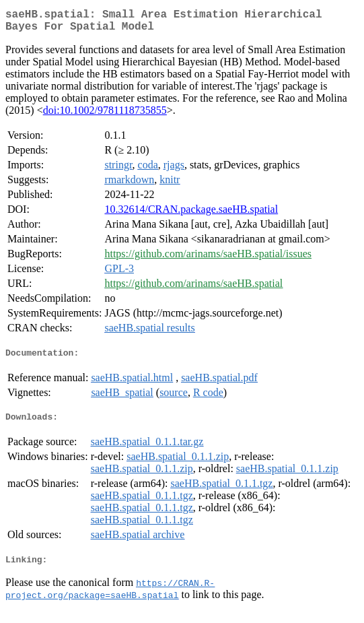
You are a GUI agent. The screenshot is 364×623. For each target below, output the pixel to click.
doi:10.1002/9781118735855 (105, 116)
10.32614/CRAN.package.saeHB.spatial (191, 215)
